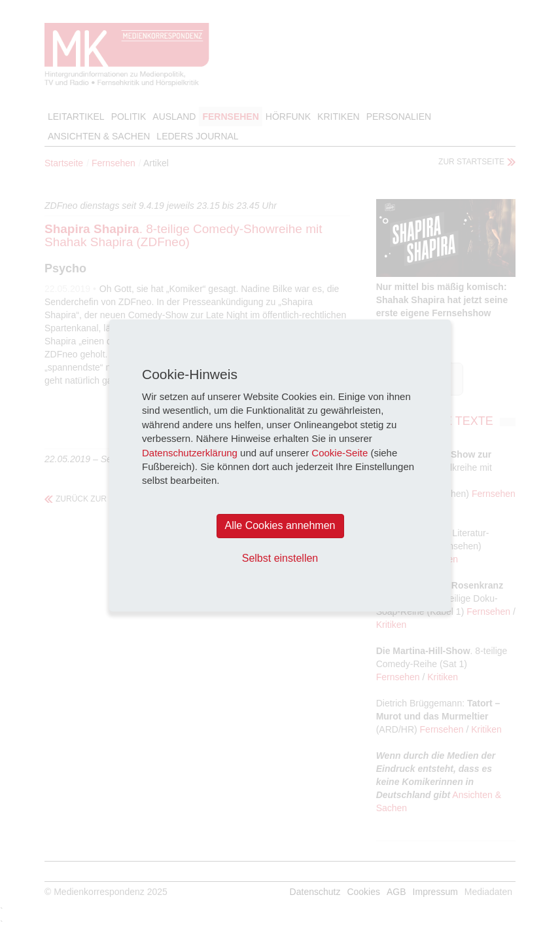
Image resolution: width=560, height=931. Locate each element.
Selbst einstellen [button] (280, 558)
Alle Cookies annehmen (280, 525)
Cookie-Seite (340, 453)
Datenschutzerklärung (190, 453)
